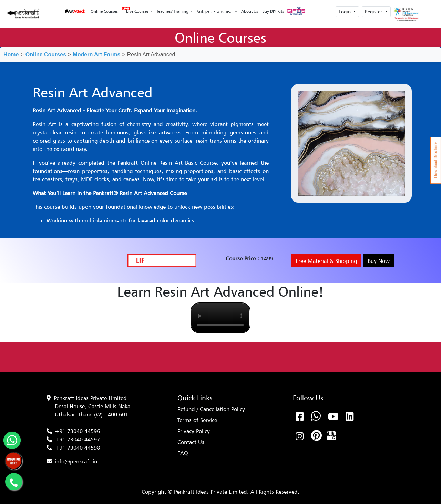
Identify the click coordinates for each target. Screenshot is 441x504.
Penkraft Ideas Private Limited (90, 398)
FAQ (183, 453)
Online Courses (105, 11)
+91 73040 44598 (77, 448)
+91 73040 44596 (77, 431)
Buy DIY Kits (273, 11)
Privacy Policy (194, 431)
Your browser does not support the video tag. (220, 318)
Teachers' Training (173, 11)
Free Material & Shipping (326, 261)
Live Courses (137, 9)
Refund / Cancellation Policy (211, 409)
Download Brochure (435, 160)
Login (345, 12)
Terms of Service (197, 420)
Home (11, 55)
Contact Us (191, 442)
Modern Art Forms (96, 55)
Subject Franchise (215, 11)
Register (374, 12)
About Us (250, 11)
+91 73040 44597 (77, 439)
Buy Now (379, 261)
